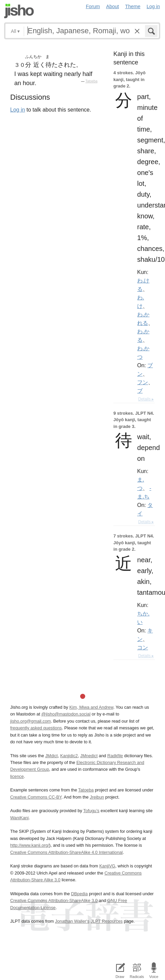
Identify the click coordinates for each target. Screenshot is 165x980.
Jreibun (97, 797)
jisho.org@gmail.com (31, 721)
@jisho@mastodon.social (66, 714)
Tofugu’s (91, 811)
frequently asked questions (36, 728)
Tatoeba (91, 81)
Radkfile (115, 756)
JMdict (51, 756)
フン (143, 382)
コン (143, 647)
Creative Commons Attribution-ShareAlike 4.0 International (66, 852)
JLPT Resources (107, 921)
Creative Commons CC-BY (36, 797)
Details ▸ (146, 399)
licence (17, 776)
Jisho (19, 11)
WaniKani (19, 818)
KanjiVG (107, 866)
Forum (93, 6)
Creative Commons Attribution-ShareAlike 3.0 (54, 900)
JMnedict (89, 756)
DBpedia (79, 894)
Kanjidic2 (69, 756)
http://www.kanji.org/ (30, 845)
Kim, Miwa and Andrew (91, 707)
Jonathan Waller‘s (72, 921)
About (113, 6)
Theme (133, 6)
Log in (153, 6)
